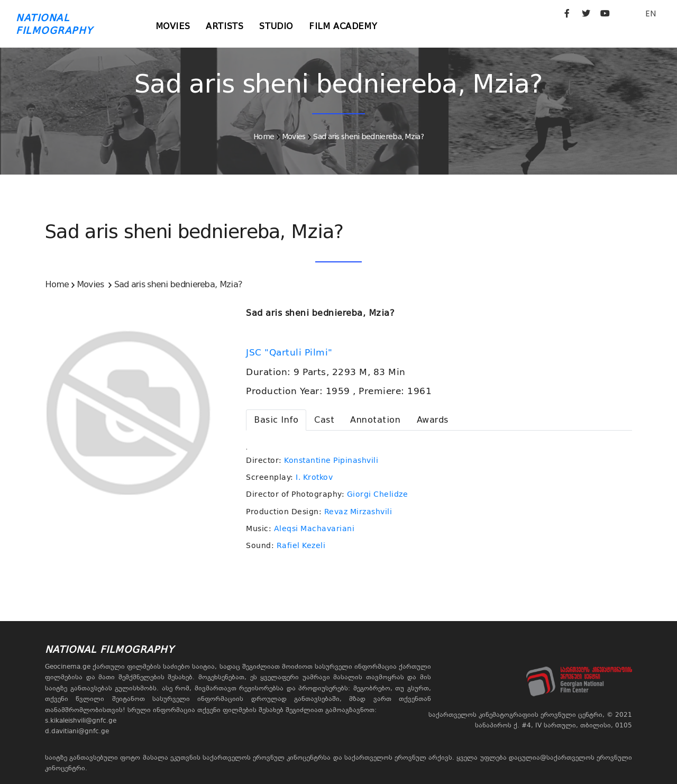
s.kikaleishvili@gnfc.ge (81, 721)
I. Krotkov (314, 477)
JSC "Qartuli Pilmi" (291, 352)
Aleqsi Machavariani (314, 528)
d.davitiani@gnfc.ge (77, 731)
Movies (173, 26)
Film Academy (343, 26)
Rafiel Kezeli (301, 545)
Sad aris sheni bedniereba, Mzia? (368, 136)
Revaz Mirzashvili (358, 512)
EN (651, 13)
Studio (276, 26)
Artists (225, 26)
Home (264, 136)
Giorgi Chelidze (378, 494)
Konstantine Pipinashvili (331, 460)
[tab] (276, 420)
